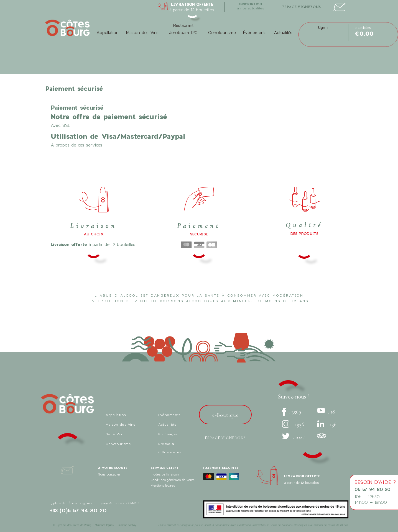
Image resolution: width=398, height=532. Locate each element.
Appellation (108, 32)
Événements (255, 32)
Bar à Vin (114, 434)
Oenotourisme (222, 32)
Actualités (283, 32)
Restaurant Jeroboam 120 (183, 29)
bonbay (132, 525)
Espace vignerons (225, 438)
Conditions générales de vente (173, 480)
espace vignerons (302, 7)
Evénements (169, 415)
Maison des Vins (142, 32)
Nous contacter (109, 474)
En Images (168, 434)
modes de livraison (164, 474)
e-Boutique (225, 415)
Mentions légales (163, 485)
